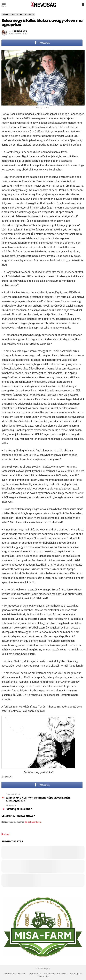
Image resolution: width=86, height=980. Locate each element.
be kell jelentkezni (33, 822)
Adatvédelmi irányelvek (55, 974)
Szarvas (8, 777)
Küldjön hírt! (43, 976)
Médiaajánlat (76, 974)
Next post (6, 834)
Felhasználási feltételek (15, 974)
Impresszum (35, 974)
